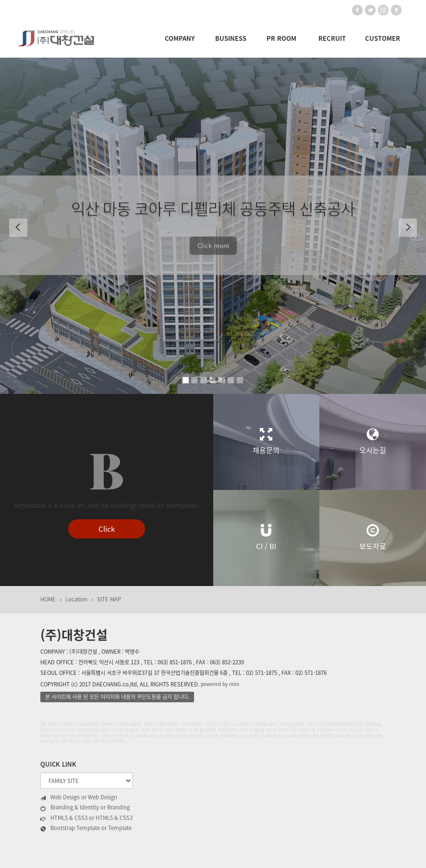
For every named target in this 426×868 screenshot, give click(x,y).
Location (76, 599)
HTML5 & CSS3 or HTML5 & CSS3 (86, 818)
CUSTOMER (383, 38)
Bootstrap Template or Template (86, 828)
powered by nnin (220, 684)
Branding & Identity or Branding (85, 807)
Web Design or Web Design (79, 797)
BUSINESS (231, 38)
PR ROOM (281, 38)
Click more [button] (213, 249)
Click (107, 529)
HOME (48, 599)
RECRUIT (332, 38)
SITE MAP (109, 599)
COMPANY (180, 38)
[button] (15, 226)
